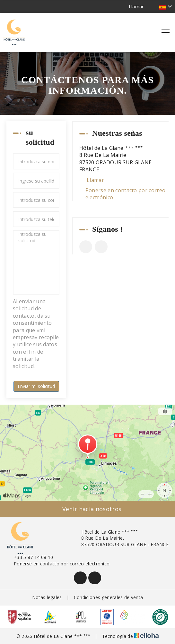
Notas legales (47, 597)
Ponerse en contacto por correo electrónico (126, 194)
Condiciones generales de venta (109, 597)
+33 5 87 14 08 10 (30, 557)
